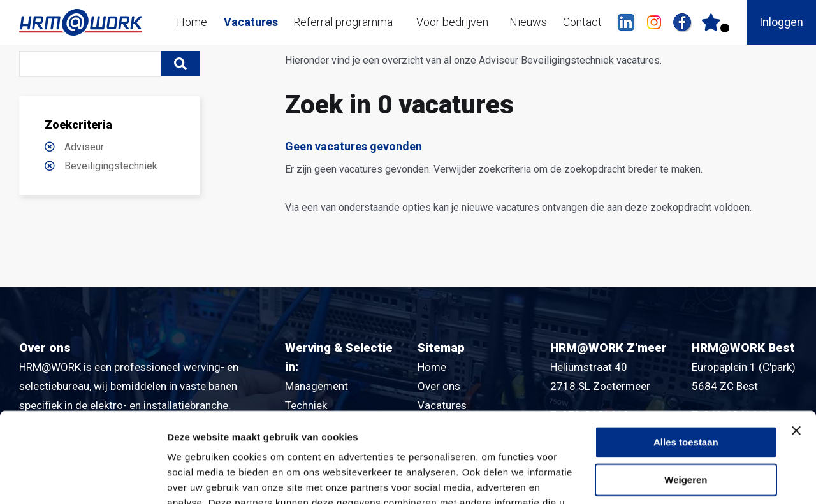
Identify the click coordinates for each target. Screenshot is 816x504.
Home (192, 22)
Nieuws (528, 22)
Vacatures (251, 22)
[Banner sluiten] (796, 341)
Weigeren (686, 390)
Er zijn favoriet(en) (725, 28)
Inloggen (781, 22)
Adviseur (84, 147)
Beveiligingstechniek (111, 166)
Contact (582, 22)
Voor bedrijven (452, 22)
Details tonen (197, 479)
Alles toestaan (686, 353)
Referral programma (343, 22)
